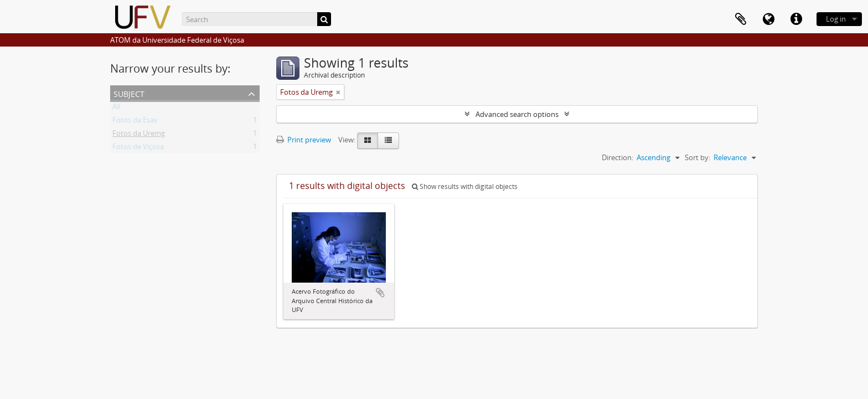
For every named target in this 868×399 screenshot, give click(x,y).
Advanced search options (517, 114)
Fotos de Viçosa (138, 149)
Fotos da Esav (135, 122)
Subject (129, 93)
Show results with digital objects (465, 186)
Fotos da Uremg (139, 135)
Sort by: (697, 157)
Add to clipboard (380, 293)
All (116, 109)
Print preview (304, 140)
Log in (836, 19)
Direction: (618, 157)
